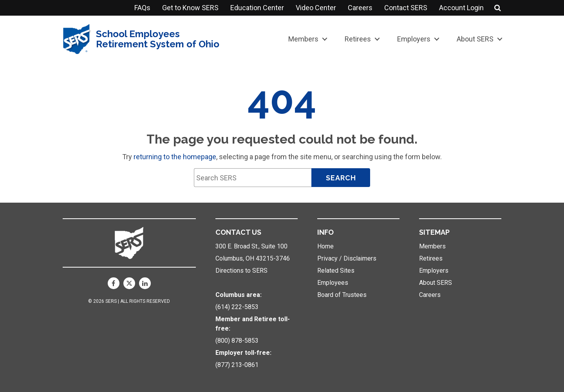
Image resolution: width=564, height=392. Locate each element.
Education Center (257, 8)
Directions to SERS (241, 271)
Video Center (316, 8)
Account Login (461, 8)
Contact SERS (406, 8)
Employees (333, 283)
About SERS (475, 39)
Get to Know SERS (190, 8)
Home (325, 246)
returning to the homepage (175, 157)
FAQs (142, 8)
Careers (360, 8)
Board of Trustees (342, 295)
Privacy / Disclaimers (347, 258)
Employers (414, 39)
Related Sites (336, 271)
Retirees (358, 39)
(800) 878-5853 (237, 341)
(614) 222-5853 (237, 307)
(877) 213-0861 (237, 365)
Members (303, 39)
